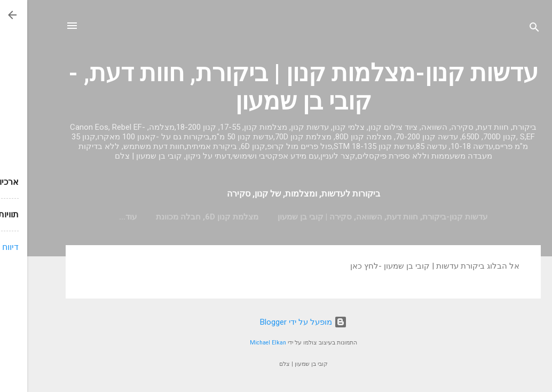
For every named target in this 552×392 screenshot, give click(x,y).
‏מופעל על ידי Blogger (276, 322)
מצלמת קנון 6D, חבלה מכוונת (180, 217)
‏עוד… (101, 217)
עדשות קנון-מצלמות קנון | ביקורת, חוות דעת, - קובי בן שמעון (276, 87)
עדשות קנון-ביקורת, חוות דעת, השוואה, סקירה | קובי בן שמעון (355, 217)
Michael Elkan (241, 343)
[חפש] (507, 29)
